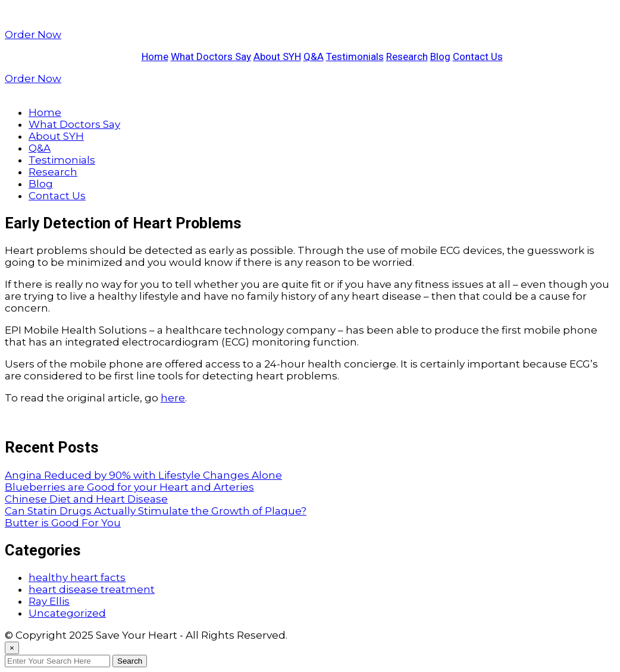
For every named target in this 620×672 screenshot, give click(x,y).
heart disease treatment (92, 589)
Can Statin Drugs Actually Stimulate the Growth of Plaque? (156, 511)
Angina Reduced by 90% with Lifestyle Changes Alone (143, 475)
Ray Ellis (49, 601)
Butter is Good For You (63, 523)
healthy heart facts (77, 577)
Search (130, 661)
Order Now (33, 34)
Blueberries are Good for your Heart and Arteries (129, 487)
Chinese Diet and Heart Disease (86, 499)
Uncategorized (67, 613)
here (173, 398)
